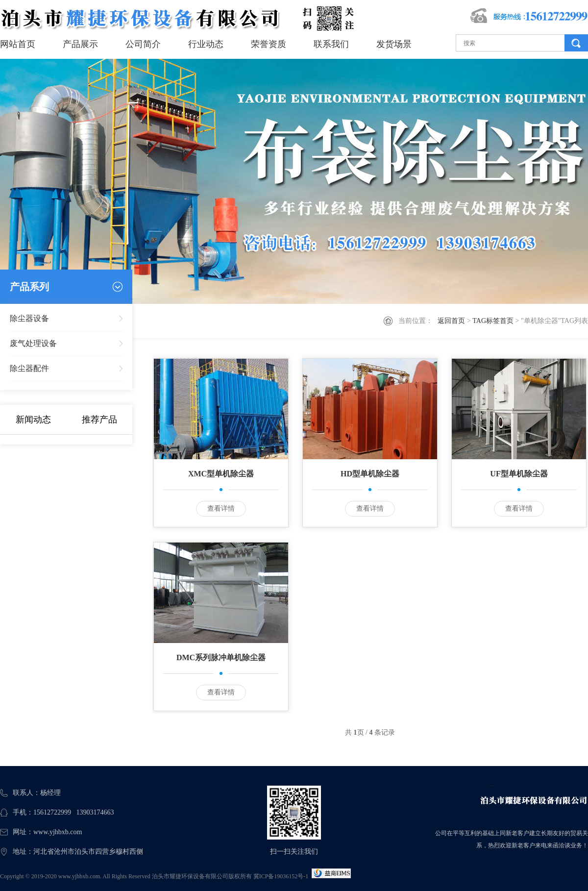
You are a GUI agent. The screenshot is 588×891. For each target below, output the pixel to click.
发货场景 (394, 44)
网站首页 (18, 44)
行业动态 (206, 44)
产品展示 (80, 44)
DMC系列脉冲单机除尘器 (221, 657)
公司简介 (143, 44)
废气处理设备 (33, 343)
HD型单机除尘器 (370, 474)
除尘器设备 (29, 318)
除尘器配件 (29, 368)
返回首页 (451, 321)
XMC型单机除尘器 (221, 474)
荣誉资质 (269, 44)
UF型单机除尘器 (519, 474)
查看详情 (221, 508)
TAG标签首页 (493, 321)
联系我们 (331, 44)
